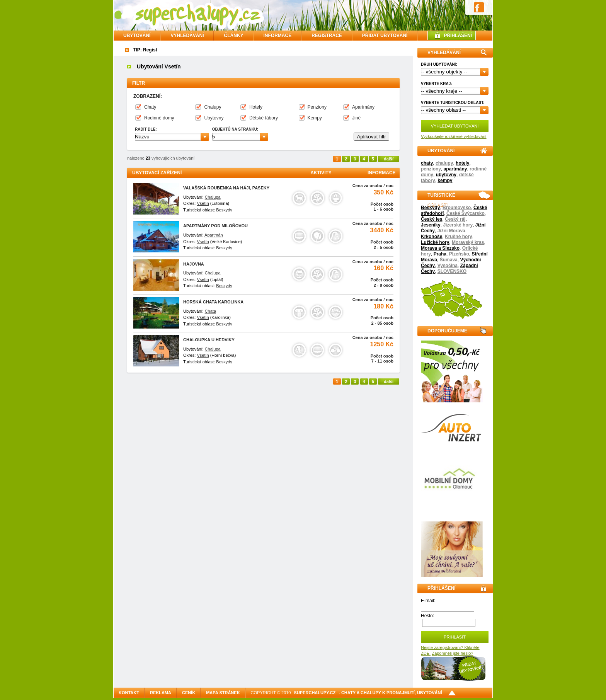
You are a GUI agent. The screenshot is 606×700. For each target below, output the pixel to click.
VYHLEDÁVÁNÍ (187, 36)
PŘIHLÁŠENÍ (458, 36)
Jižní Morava (451, 231)
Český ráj (455, 219)
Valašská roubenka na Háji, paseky (226, 188)
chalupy (444, 163)
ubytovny (446, 175)
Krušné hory (459, 237)
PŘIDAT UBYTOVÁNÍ (385, 36)
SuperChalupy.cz (315, 693)
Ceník (189, 693)
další (389, 159)
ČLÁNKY (233, 36)
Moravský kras (468, 242)
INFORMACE (277, 36)
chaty (427, 163)
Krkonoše (432, 237)
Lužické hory (435, 242)
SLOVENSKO (452, 271)
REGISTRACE (327, 36)
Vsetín (203, 203)
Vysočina (448, 266)
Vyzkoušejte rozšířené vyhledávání (454, 136)
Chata (210, 311)
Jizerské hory (458, 225)
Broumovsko (457, 208)
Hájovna (194, 264)
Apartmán (214, 235)
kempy (445, 181)
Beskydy (430, 208)
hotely (462, 163)
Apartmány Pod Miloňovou (215, 226)
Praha (440, 254)
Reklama (161, 693)
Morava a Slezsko (440, 248)
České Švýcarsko (466, 213)
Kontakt (129, 693)
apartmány (455, 169)
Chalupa (213, 197)
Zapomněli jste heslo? (452, 653)
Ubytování (137, 36)
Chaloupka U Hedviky (209, 340)
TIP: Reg (142, 50)
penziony (431, 169)
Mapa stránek (223, 693)
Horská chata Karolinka (213, 302)
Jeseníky (431, 225)
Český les (432, 219)
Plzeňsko (459, 254)
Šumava (449, 260)
